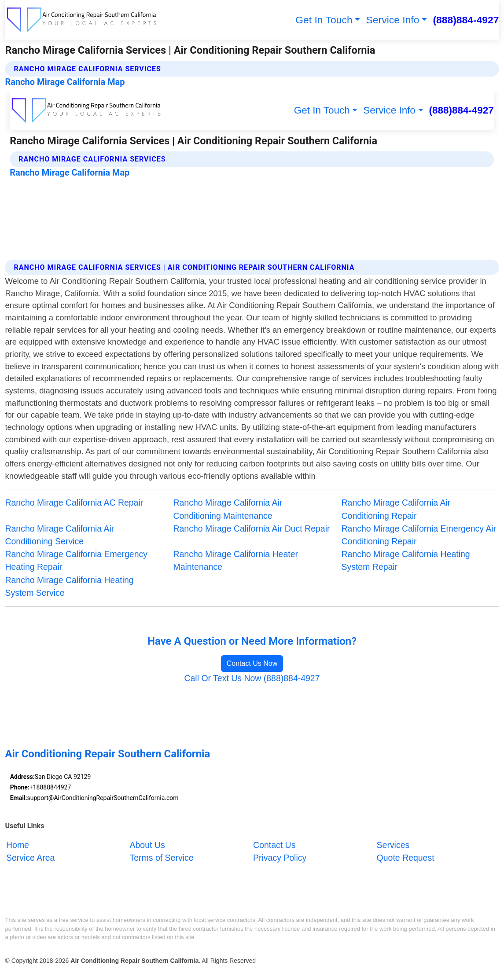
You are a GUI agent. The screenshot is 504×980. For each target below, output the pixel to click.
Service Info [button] (393, 20)
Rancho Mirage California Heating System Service (69, 586)
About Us (147, 845)
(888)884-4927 (466, 20)
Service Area (30, 858)
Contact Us (274, 845)
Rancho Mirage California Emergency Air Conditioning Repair (419, 535)
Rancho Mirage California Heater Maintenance (235, 560)
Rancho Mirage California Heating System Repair (406, 560)
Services (393, 845)
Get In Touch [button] (324, 20)
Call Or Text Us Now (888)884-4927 (252, 678)
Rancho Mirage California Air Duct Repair (251, 529)
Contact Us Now (252, 663)
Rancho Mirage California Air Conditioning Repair (396, 509)
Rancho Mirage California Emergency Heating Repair (76, 560)
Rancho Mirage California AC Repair (74, 503)
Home (18, 845)
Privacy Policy (280, 858)
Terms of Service (162, 858)
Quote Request (406, 858)
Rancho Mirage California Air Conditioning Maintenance (228, 509)
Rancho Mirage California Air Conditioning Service (59, 535)
